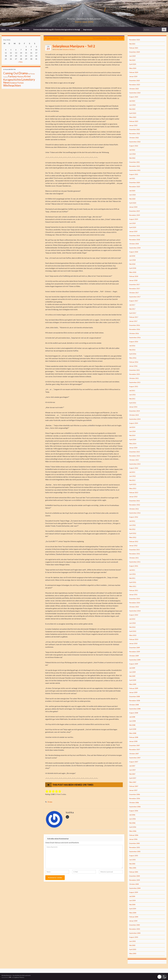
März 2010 (133, 635)
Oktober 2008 (134, 705)
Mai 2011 (132, 578)
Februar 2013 (134, 492)
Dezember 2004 (135, 876)
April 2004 (133, 909)
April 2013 (133, 484)
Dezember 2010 (135, 599)
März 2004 (133, 913)
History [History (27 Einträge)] (20, 76)
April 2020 (133, 203)
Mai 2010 (132, 627)
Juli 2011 (132, 570)
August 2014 (134, 423)
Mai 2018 (132, 264)
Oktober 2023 (134, 89)
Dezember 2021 (135, 162)
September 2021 (135, 170)
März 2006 (133, 831)
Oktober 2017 (134, 293)
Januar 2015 (133, 407)
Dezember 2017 (135, 284)
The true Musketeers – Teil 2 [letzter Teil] (107, 38)
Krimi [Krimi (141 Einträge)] (27, 76)
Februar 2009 (134, 688)
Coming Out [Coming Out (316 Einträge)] (11, 73)
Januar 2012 (133, 546)
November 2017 (135, 289)
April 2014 (133, 439)
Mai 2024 (132, 60)
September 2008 (135, 709)
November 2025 (135, 40)
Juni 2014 (132, 431)
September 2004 (135, 888)
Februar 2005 (134, 872)
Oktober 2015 (134, 378)
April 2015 (133, 403)
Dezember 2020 (135, 182)
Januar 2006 (133, 839)
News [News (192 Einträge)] (6, 82)
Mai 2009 (132, 676)
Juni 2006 (132, 819)
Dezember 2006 (135, 794)
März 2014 (133, 444)
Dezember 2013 (135, 452)
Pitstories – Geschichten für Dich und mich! (84, 18)
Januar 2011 (133, 594)
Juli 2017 (132, 305)
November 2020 (135, 187)
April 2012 (133, 533)
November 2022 (135, 133)
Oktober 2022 (134, 138)
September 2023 (135, 93)
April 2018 (133, 268)
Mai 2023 (132, 109)
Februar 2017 (134, 317)
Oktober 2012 (134, 509)
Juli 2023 (132, 101)
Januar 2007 (133, 790)
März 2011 (133, 586)
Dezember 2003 (135, 925)
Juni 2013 (132, 476)
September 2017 (135, 297)
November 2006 (135, 798)
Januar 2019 (133, 231)
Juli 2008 (132, 717)
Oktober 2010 (134, 607)
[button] (162, 977)
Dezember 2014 (135, 411)
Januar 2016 (133, 366)
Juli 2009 (132, 668)
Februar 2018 (134, 276)
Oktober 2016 (134, 333)
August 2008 (134, 713)
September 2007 (135, 758)
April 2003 (133, 949)
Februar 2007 (134, 786)
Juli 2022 (132, 150)
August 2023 (134, 97)
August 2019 (134, 219)
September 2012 (135, 513)
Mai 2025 (132, 44)
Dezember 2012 (135, 501)
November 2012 (135, 505)
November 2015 (135, 374)
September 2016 (135, 337)
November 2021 (135, 166)
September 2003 (135, 933)
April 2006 (133, 827)
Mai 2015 (132, 399)
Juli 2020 (132, 191)
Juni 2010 (132, 623)
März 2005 (133, 868)
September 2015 (135, 382)
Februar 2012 (134, 541)
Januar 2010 (133, 643)
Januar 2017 (133, 321)
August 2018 (134, 252)
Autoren (26, 29)
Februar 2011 (134, 590)
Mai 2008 (132, 725)
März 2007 (133, 782)
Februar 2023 (134, 121)
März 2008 (133, 733)
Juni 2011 (132, 574)
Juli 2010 (132, 619)
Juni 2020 (132, 195)
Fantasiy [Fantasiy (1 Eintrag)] (5, 77)
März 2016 (133, 358)
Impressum (88, 29)
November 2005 (135, 847)
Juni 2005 (132, 860)
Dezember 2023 (135, 80)
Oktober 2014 (134, 415)
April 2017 (133, 313)
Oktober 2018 (134, 244)
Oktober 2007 (134, 754)
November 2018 (135, 240)
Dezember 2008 (135, 696)
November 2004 (135, 880)
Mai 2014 (132, 435)
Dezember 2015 (135, 370)
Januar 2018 (133, 280)
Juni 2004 (132, 900)
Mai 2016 (132, 350)
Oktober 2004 (134, 884)
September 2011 (135, 562)
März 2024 (133, 68)
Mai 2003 (132, 945)
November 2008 (135, 701)
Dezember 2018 (135, 235)
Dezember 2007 (135, 745)
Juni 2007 (132, 770)
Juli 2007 (132, 766)
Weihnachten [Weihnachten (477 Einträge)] (12, 85)
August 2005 (134, 856)
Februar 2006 (134, 835)
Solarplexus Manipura (69, 49)
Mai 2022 (132, 158)
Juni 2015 (132, 395)
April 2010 (133, 631)
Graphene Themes (19, 977)
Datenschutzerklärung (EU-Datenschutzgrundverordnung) (57, 29)
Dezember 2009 (135, 647)
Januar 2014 (133, 448)
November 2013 (135, 456)
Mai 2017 (132, 309)
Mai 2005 (132, 864)
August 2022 (134, 146)
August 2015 (134, 386)
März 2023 (133, 117)
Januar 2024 (133, 76)
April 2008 (133, 729)
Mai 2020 (132, 199)
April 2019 (133, 227)
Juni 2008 (132, 721)
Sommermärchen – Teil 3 (56, 38)
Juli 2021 (132, 178)
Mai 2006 (132, 823)
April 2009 (133, 680)
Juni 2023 (132, 105)
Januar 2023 (133, 125)
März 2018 (133, 272)
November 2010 (135, 603)
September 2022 (135, 142)
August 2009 (134, 664)
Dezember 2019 (135, 211)
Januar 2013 (133, 497)
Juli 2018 (132, 256)
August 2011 (134, 566)
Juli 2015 (132, 390)
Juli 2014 (132, 427)
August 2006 (134, 811)
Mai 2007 (132, 774)
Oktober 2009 (134, 656)
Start (4, 29)
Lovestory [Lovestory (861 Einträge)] (28, 79)
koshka (57, 49)
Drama (50, 802)
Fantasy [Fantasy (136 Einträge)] (12, 76)
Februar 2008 (134, 737)
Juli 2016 (132, 346)
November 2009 (135, 652)
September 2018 (135, 248)
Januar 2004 (133, 921)
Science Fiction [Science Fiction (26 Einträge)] (17, 83)
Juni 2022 (132, 154)
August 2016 (134, 342)
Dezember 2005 (135, 843)
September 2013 (135, 464)
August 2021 (134, 174)
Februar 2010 (134, 639)
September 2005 (135, 851)
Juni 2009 (132, 672)
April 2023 (133, 113)
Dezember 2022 (135, 129)
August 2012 (134, 517)
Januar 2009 (133, 692)
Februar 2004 (134, 917)
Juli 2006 (132, 815)
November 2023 (135, 85)
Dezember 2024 (135, 52)
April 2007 (133, 778)
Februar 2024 (134, 72)
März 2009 (133, 684)
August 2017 (134, 301)
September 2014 (135, 419)
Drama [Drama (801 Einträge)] (23, 73)
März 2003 (133, 953)
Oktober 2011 (134, 558)
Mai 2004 (132, 904)
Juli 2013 (132, 472)
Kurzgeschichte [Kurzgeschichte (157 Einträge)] (12, 80)
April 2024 (133, 64)
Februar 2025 (134, 48)
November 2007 (135, 749)
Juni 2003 (132, 941)
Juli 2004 (132, 896)
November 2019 (135, 215)
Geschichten (14, 29)
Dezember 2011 (135, 550)
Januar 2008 (133, 741)
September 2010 (135, 611)
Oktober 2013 (134, 460)
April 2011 (133, 582)
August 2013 (134, 468)
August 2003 (134, 937)
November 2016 (135, 329)
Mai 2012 (132, 529)
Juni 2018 (132, 260)
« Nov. (20, 62)
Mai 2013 (132, 480)
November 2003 (135, 929)
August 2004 (134, 892)
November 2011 (135, 554)
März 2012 (133, 537)
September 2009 (135, 660)
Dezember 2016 (135, 325)
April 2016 (133, 354)
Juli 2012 (132, 521)
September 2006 (135, 807)
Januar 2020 (133, 207)
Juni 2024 (132, 56)
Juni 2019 (132, 223)
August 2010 (134, 615)
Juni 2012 (132, 525)
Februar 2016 (134, 362)
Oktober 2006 (134, 802)
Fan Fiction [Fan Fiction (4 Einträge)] (31, 74)
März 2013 (133, 488)
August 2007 (134, 762)
